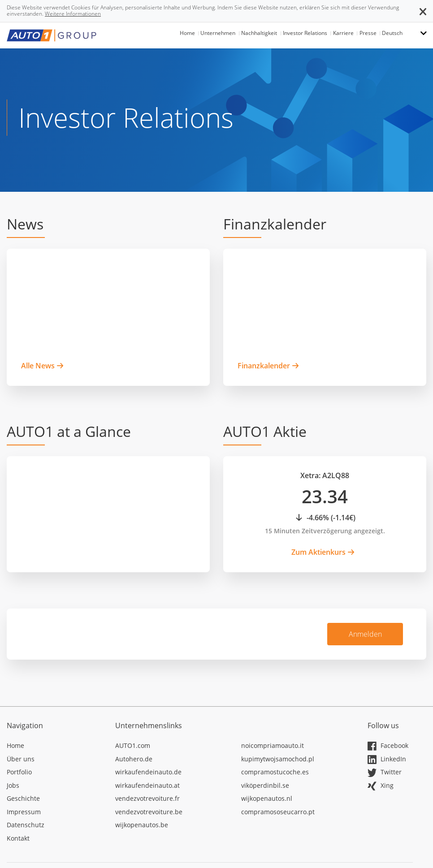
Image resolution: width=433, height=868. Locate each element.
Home (187, 33)
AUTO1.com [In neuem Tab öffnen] (133, 745)
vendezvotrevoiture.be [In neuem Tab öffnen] (149, 812)
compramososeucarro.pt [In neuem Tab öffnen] (278, 812)
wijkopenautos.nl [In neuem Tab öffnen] (267, 798)
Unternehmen (218, 33)
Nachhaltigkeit (259, 33)
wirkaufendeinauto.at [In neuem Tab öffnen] (147, 785)
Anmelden (365, 634)
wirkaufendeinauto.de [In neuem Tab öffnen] (148, 772)
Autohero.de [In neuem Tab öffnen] (134, 759)
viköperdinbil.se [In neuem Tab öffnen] (265, 785)
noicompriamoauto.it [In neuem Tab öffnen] (273, 745)
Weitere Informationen (73, 14)
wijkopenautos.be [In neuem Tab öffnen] (142, 825)
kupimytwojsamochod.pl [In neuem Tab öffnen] (278, 759)
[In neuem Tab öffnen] (54, 747)
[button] (423, 11)
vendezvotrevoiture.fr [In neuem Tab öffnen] (147, 798)
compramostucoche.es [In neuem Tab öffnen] (275, 772)
